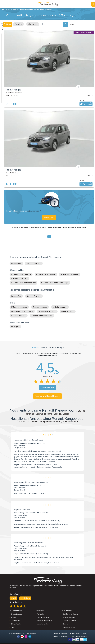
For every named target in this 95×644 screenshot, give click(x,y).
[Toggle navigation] (2, 4)
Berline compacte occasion (22, 310)
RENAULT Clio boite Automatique (55, 281)
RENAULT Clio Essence (21, 273)
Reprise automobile (69, 616)
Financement (15, 619)
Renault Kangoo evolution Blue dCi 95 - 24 (29, 442)
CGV (72, 635)
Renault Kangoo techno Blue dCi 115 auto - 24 (30, 544)
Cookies (84, 632)
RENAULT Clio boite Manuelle (23, 281)
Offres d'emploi (16, 622)
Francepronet (32, 632)
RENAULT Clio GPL (19, 277)
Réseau (13, 616)
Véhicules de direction (44, 619)
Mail (13, 596)
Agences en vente (69, 626)
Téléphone (25, 596)
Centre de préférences (61, 632)
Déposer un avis (48, 386)
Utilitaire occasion (60, 306)
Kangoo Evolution (34, 262)
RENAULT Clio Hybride (46, 273)
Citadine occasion (40, 306)
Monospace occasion (47, 310)
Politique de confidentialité (61, 635)
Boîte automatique (43, 616)
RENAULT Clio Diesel (70, 273)
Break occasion (68, 310)
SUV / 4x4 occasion (19, 306)
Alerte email (50, 216)
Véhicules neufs (42, 622)
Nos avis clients (16, 601)
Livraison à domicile (70, 619)
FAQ (12, 626)
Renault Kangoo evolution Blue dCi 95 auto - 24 (31, 511)
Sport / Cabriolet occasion (42, 314)
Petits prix (15, 325)
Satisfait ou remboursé (70, 612)
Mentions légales (75, 632)
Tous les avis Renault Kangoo (47, 394)
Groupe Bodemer (17, 612)
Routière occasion (19, 314)
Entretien (66, 622)
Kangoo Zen (16, 262)
